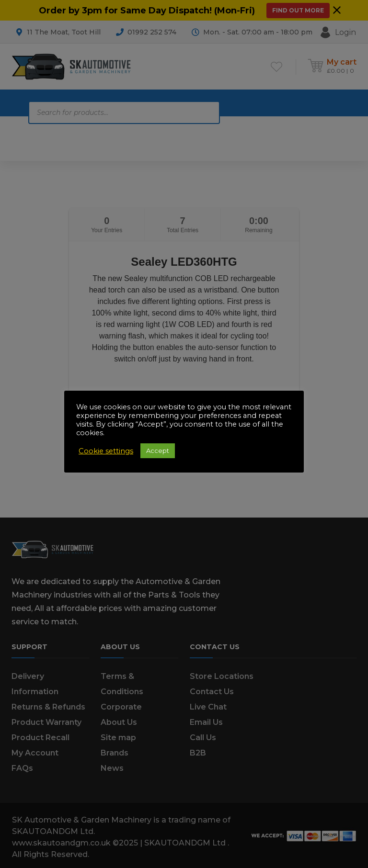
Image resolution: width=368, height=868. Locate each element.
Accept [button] (158, 451)
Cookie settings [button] (106, 451)
